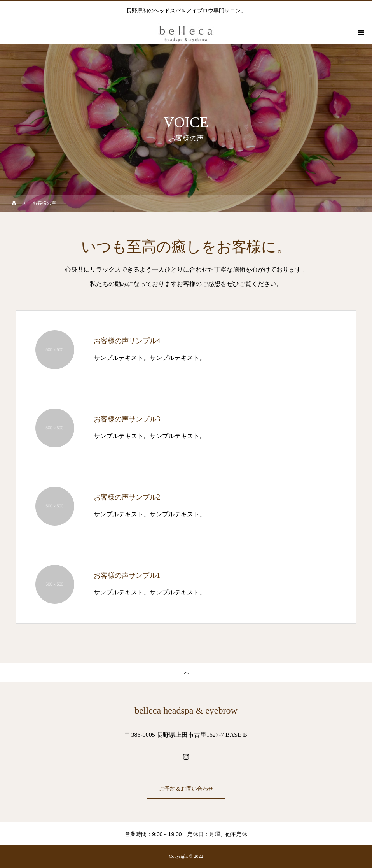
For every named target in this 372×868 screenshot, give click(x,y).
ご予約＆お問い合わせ (186, 789)
